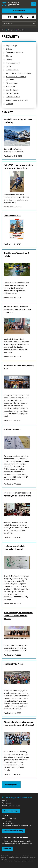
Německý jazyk (12, 83)
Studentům (12, 30)
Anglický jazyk (12, 45)
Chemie (9, 56)
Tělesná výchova (13, 93)
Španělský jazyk (12, 90)
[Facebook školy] (4, 17)
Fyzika (8, 66)
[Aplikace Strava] (33, 17)
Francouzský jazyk (13, 63)
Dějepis (9, 59)
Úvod (3, 30)
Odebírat (7, 849)
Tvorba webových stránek (16, 861)
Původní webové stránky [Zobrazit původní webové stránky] (13, 831)
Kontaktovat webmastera (15, 858)
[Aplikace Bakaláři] (22, 17)
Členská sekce (19, 11)
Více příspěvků (11, 785)
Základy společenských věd (17, 100)
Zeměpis (10, 104)
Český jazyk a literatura (15, 52)
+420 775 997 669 (9, 818)
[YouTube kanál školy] (16, 17)
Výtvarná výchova (13, 97)
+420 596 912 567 (9, 823)
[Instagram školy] (9, 17)
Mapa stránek (25, 858)
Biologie (9, 49)
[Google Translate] (28, 17)
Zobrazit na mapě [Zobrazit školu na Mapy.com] (11, 811)
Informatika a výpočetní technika (19, 73)
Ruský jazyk (10, 86)
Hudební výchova (13, 70)
